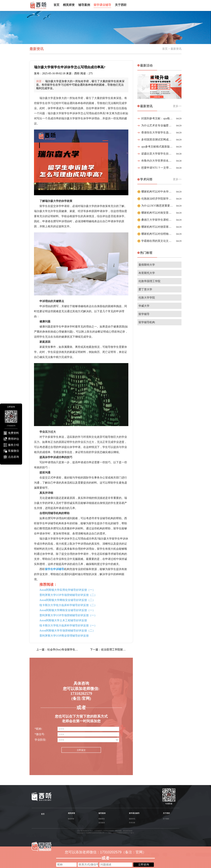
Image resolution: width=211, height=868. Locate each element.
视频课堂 (102, 819)
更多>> (177, 106)
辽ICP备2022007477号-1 (85, 831)
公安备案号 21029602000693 (104, 831)
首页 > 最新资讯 (172, 49)
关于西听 (121, 5)
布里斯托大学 (147, 273)
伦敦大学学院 (147, 298)
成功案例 (102, 823)
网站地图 (118, 831)
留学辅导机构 (147, 322)
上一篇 (58, 650)
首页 (56, 5)
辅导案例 (84, 5)
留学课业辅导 (102, 5)
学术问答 (132, 823)
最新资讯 (132, 819)
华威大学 (144, 306)
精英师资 (69, 5)
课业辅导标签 (128, 831)
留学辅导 (144, 314)
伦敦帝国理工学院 (149, 281)
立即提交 (81, 750)
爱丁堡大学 (145, 289)
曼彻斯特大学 (147, 265)
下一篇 (111, 650)
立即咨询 (144, 864)
